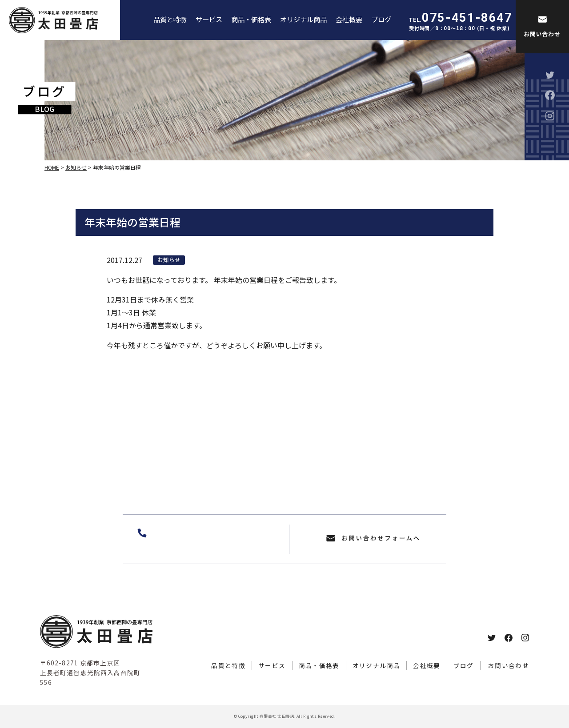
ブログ (381, 19)
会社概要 (349, 19)
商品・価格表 (251, 19)
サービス (209, 19)
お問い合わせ (509, 665)
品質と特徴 (170, 19)
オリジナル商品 (303, 19)
